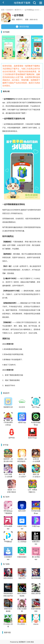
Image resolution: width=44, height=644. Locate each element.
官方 (14, 119)
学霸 (25, 314)
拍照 (14, 349)
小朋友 (25, 99)
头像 (20, 349)
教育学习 (18, 10)
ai (8, 354)
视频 (14, 128)
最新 (14, 204)
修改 (17, 349)
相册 (9, 349)
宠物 (6, 322)
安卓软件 (10, 10)
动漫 (13, 102)
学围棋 (8, 99)
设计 (22, 227)
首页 (3, 10)
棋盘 (17, 360)
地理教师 (22, 642)
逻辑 (6, 303)
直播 (15, 375)
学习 (29, 99)
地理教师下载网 (22, 3)
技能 (9, 322)
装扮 (29, 329)
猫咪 (25, 329)
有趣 (14, 227)
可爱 (15, 242)
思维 (9, 303)
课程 (25, 291)
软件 (12, 99)
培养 (20, 99)
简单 (11, 131)
